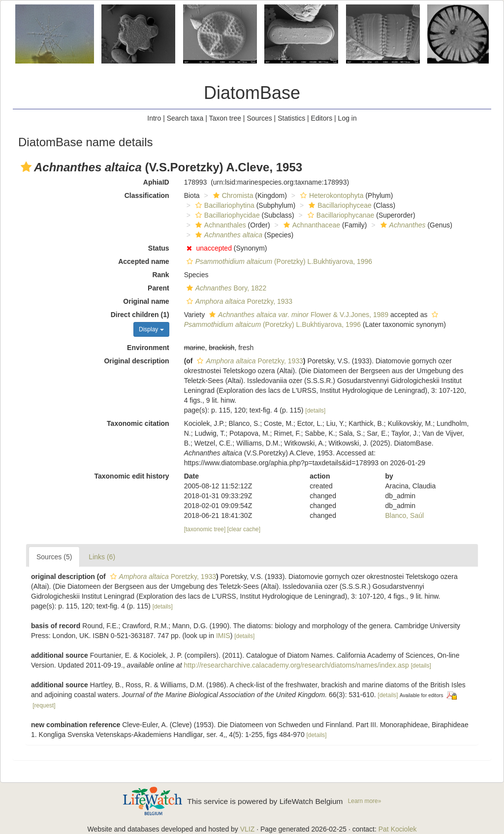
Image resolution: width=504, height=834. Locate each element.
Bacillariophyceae (339, 205)
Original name (146, 301)
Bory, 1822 (225, 288)
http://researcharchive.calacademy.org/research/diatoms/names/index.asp (297, 665)
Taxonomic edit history (131, 476)
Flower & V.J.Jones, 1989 (298, 315)
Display (151, 329)
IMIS (223, 636)
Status (159, 248)
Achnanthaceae (311, 225)
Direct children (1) (140, 315)
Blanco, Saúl (405, 515)
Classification (147, 195)
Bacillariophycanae (340, 215)
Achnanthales (220, 225)
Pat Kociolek (398, 829)
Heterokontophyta (331, 195)
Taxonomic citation (138, 423)
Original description (136, 361)
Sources (259, 118)
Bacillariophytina (224, 205)
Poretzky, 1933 (238, 301)
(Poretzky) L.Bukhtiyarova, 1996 (278, 261)
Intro (154, 118)
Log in (347, 118)
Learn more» (365, 801)
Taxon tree (225, 118)
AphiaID (156, 182)
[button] (26, 167)
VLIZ (248, 829)
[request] (44, 706)
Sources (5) (54, 557)
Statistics (291, 118)
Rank (160, 275)
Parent (158, 288)
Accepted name (143, 261)
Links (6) (102, 557)
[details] (315, 411)
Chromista (232, 195)
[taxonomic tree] (205, 529)
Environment (148, 348)
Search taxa (185, 118)
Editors (322, 118)
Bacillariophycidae (226, 215)
